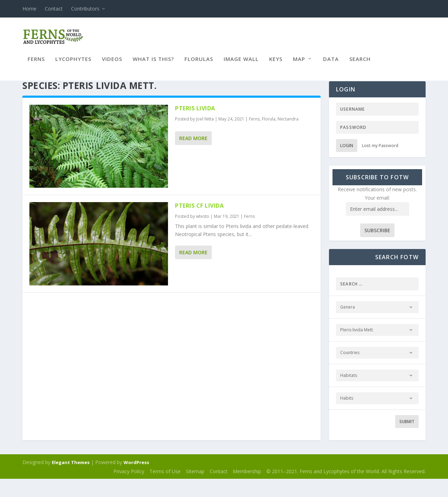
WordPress (136, 481)
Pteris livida (195, 126)
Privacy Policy (129, 489)
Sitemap (195, 489)
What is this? (153, 64)
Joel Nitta (205, 137)
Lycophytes (73, 64)
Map (299, 64)
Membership (247, 489)
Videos (112, 64)
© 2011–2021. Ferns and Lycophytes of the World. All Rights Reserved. (346, 489)
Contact (54, 9)
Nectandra (288, 137)
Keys (276, 64)
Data (331, 64)
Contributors (85, 9)
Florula (269, 137)
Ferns (36, 64)
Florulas (199, 64)
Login (347, 164)
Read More (193, 156)
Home (29, 9)
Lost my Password (380, 164)
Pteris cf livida (199, 224)
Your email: (377, 216)
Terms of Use (165, 489)
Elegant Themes (71, 481)
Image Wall (241, 64)
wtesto (203, 234)
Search (360, 64)
